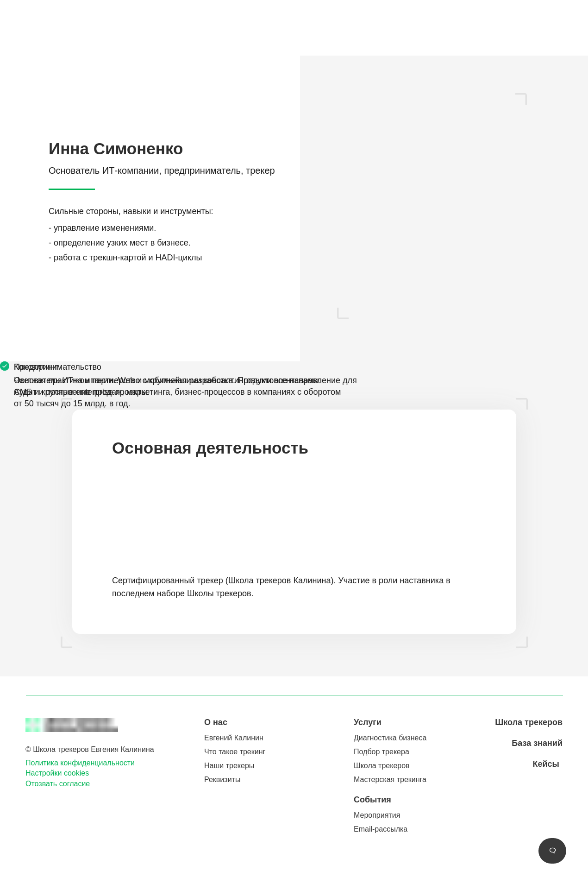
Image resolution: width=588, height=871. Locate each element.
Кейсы (546, 764)
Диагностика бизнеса (390, 738)
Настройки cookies (57, 773)
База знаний (537, 743)
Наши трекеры (229, 766)
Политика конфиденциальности (80, 763)
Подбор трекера (382, 752)
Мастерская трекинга (390, 779)
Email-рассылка (381, 829)
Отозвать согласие (58, 784)
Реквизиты (222, 779)
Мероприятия (377, 815)
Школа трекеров (382, 766)
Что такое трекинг (235, 752)
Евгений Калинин (234, 738)
